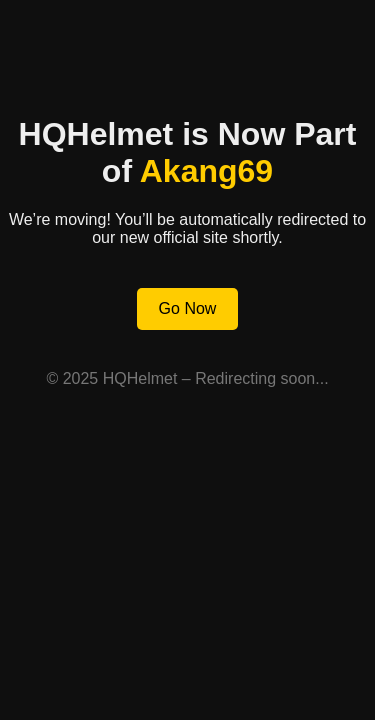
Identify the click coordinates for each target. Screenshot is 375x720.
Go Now (188, 308)
